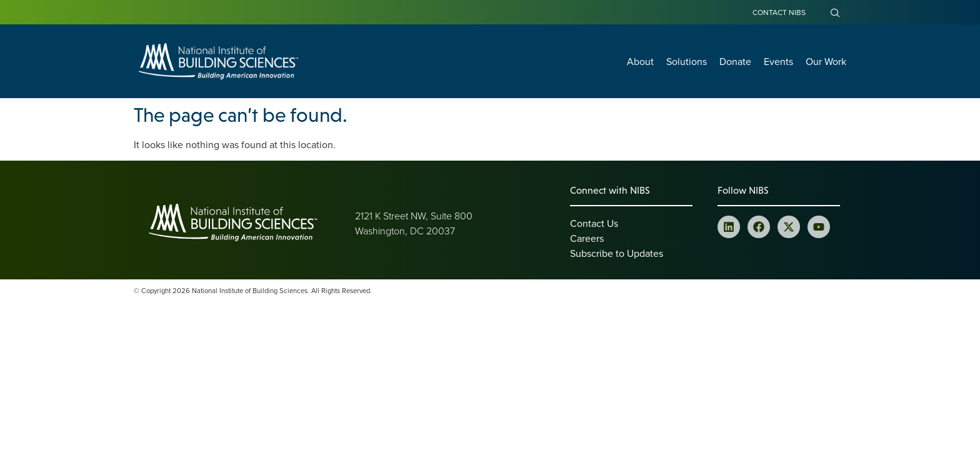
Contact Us (594, 223)
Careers (587, 238)
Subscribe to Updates (617, 253)
